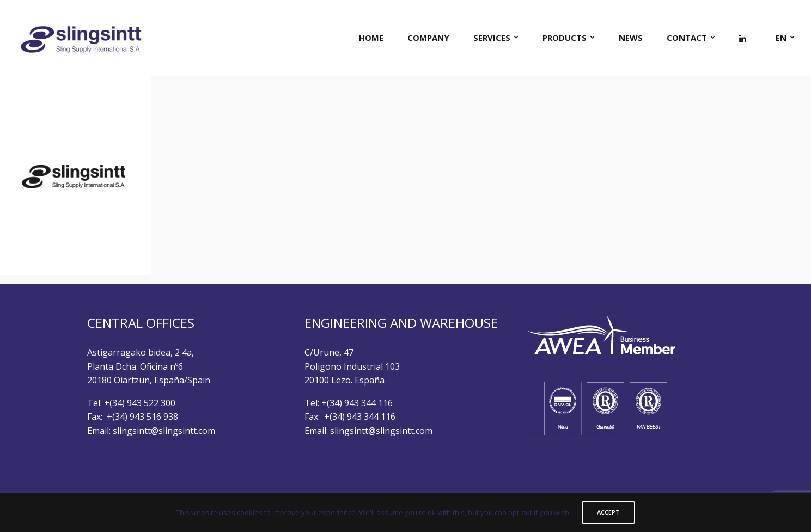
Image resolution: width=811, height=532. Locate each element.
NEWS (631, 38)
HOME (371, 38)
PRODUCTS (565, 38)
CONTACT (687, 38)
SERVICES (492, 38)
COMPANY (428, 38)
